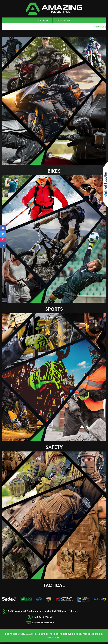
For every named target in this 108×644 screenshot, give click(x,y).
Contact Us (63, 20)
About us (43, 20)
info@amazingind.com (43, 623)
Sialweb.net (54, 637)
